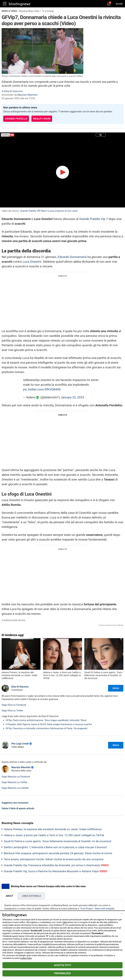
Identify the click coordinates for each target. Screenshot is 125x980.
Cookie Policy (26, 958)
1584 (64, 922)
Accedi (119, 4)
